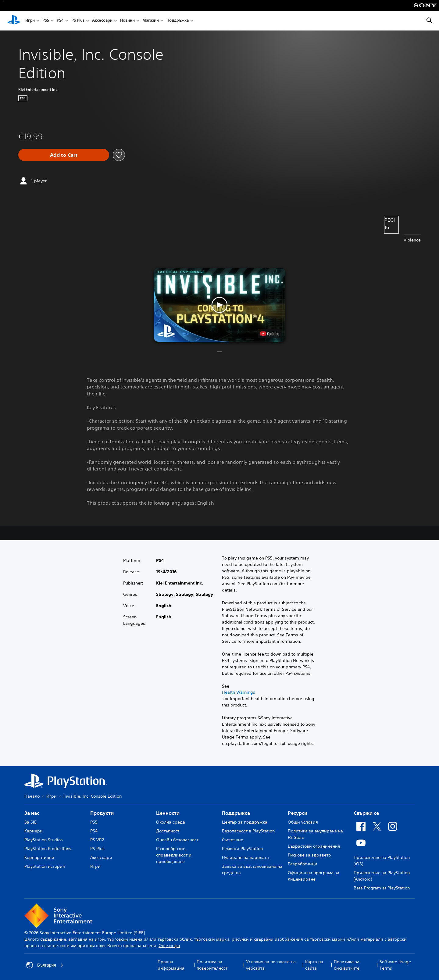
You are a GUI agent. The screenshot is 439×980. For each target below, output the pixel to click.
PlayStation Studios (44, 840)
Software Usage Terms (395, 965)
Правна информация (171, 965)
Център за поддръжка (245, 822)
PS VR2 (97, 840)
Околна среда (171, 822)
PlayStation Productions (48, 849)
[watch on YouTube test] (270, 334)
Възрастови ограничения (314, 846)
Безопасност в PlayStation (248, 831)
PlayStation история (45, 866)
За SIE (30, 822)
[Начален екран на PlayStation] (14, 21)
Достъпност (168, 831)
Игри (30, 21)
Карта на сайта (314, 965)
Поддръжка (178, 21)
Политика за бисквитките (347, 965)
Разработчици (303, 864)
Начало (32, 796)
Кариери (34, 831)
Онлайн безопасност (177, 840)
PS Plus (78, 21)
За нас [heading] (32, 813)
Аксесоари (102, 21)
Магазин (151, 21)
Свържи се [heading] (366, 813)
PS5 (46, 21)
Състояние (233, 840)
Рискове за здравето (309, 855)
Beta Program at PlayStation (382, 888)
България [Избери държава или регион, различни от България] (45, 965)
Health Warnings (239, 692)
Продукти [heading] (102, 813)
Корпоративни (39, 857)
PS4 (60, 21)
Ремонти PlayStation (242, 849)
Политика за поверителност (212, 965)
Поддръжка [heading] (236, 813)
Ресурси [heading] (298, 813)
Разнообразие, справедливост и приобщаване (174, 855)
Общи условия (303, 822)
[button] (220, 305)
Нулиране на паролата (245, 857)
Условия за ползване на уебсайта (271, 965)
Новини (127, 21)
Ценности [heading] (168, 813)
